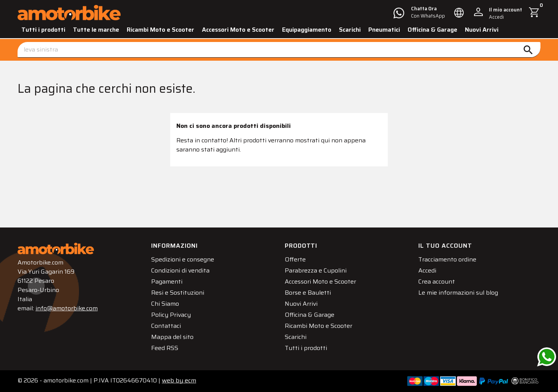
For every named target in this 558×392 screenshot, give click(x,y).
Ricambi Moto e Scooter (160, 30)
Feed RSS (165, 348)
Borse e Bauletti (308, 293)
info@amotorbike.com (67, 308)
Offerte (295, 259)
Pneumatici (384, 30)
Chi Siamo (165, 304)
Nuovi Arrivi (482, 30)
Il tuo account (445, 246)
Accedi (427, 270)
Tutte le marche (96, 30)
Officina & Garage (432, 30)
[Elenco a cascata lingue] (459, 13)
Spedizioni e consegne (183, 259)
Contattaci (166, 326)
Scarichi (350, 30)
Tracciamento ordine (447, 259)
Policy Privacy (171, 315)
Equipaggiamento (307, 30)
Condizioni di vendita (180, 270)
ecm (179, 380)
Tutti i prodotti (43, 30)
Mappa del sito (172, 337)
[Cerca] (279, 50)
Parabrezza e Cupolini (316, 270)
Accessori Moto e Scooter (238, 30)
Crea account (437, 281)
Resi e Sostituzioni (178, 293)
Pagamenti (167, 281)
